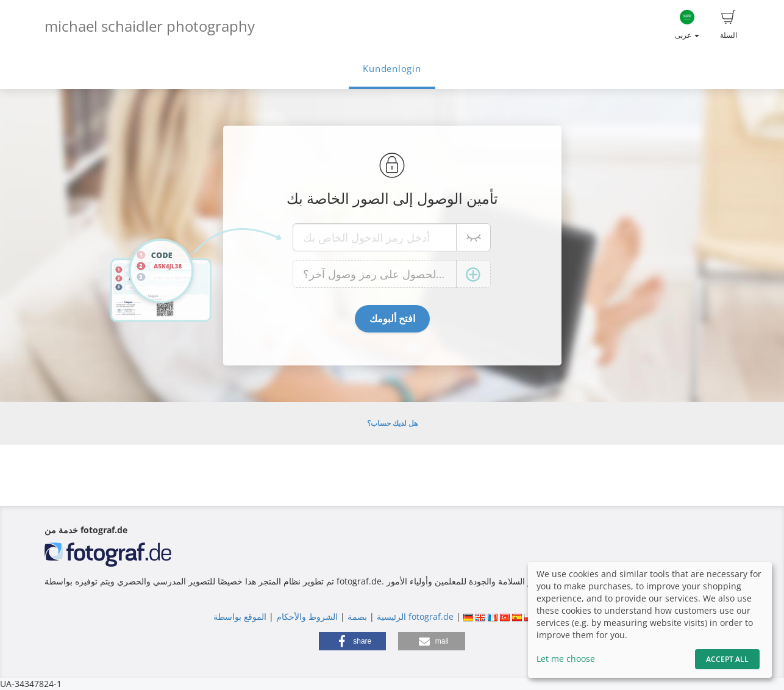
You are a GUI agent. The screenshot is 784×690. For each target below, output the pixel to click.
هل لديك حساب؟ (392, 423)
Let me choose (566, 659)
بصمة (356, 616)
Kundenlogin (392, 69)
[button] (352, 641)
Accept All (727, 659)
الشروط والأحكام (307, 616)
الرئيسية (390, 616)
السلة (729, 25)
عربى (687, 25)
